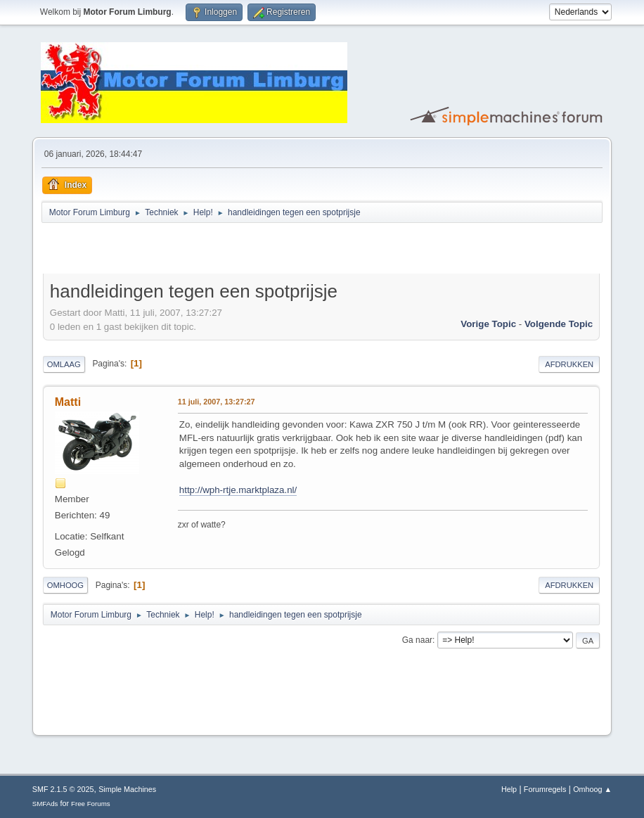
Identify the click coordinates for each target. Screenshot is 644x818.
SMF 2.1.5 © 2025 (63, 789)
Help (509, 789)
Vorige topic (488, 324)
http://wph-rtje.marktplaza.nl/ (238, 490)
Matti (68, 402)
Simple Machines (127, 789)
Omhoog (65, 585)
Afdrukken (569, 364)
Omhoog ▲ (592, 789)
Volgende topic (559, 324)
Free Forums (91, 804)
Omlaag (64, 364)
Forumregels (545, 789)
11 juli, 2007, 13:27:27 (217, 402)
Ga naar (417, 640)
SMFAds (45, 804)
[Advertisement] (207, 250)
